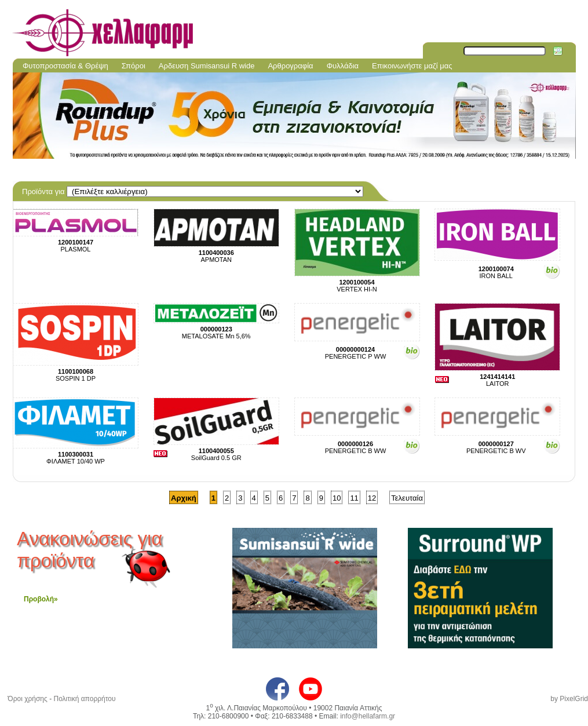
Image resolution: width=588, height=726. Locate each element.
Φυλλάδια (343, 66)
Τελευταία (407, 498)
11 (354, 498)
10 (337, 498)
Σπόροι (134, 66)
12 (372, 498)
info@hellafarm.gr (368, 716)
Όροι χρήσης (27, 699)
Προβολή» (41, 599)
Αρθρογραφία (290, 66)
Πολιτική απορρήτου (84, 699)
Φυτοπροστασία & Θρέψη (65, 66)
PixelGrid (574, 699)
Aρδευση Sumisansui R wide (207, 66)
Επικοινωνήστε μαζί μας (412, 66)
